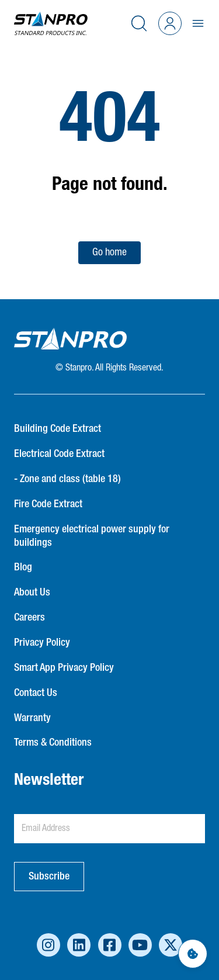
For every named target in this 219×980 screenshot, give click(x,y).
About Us (32, 593)
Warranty (32, 718)
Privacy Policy (42, 643)
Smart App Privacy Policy (64, 668)
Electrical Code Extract (59, 454)
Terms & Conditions (53, 743)
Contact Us (36, 693)
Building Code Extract (58, 429)
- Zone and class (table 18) (67, 479)
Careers (29, 618)
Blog (23, 567)
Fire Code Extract (48, 504)
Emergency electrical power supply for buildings (92, 536)
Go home (109, 252)
